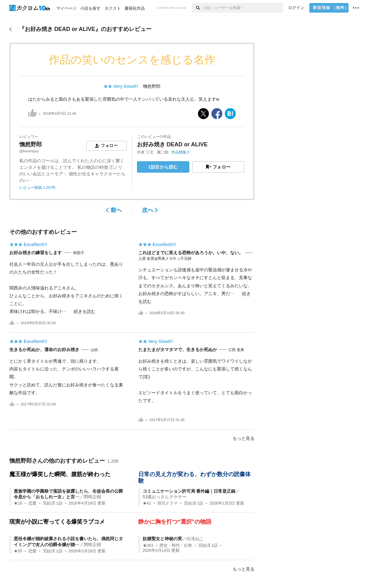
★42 (147, 503)
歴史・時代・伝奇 (176, 545)
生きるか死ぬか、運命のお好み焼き (44, 349)
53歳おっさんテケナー (165, 497)
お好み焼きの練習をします (36, 253)
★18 (18, 503)
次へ (150, 210)
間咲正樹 (92, 497)
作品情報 (180, 152)
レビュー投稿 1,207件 (37, 188)
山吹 (94, 350)
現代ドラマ (168, 503)
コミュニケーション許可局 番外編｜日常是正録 (189, 491)
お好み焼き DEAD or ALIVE (172, 144)
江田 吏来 (236, 350)
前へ (114, 210)
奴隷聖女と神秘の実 (162, 539)
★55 (18, 551)
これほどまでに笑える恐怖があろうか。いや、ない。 (191, 253)
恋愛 (32, 503)
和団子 (79, 253)
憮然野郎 (152, 86)
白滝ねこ (195, 539)
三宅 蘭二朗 (157, 152)
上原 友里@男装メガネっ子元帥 (165, 259)
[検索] (197, 8)
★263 (148, 545)
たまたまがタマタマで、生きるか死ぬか (178, 349)
